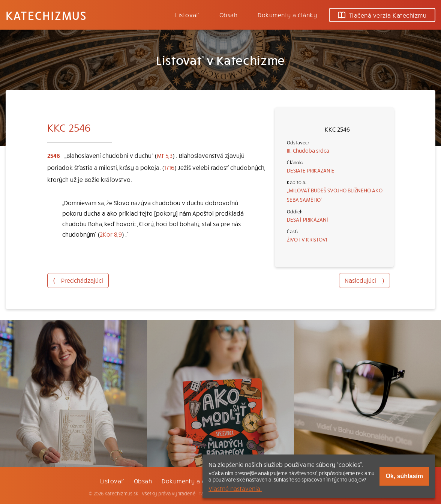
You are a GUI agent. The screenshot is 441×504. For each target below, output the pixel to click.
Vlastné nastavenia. (235, 488)
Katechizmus (46, 15)
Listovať (187, 15)
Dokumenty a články (287, 15)
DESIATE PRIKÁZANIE (311, 170)
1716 (169, 167)
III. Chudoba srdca (308, 150)
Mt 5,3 (165, 155)
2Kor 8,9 (111, 234)
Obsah (228, 15)
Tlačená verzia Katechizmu (382, 15)
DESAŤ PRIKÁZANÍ (307, 219)
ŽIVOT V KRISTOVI (307, 239)
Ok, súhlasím (404, 476)
